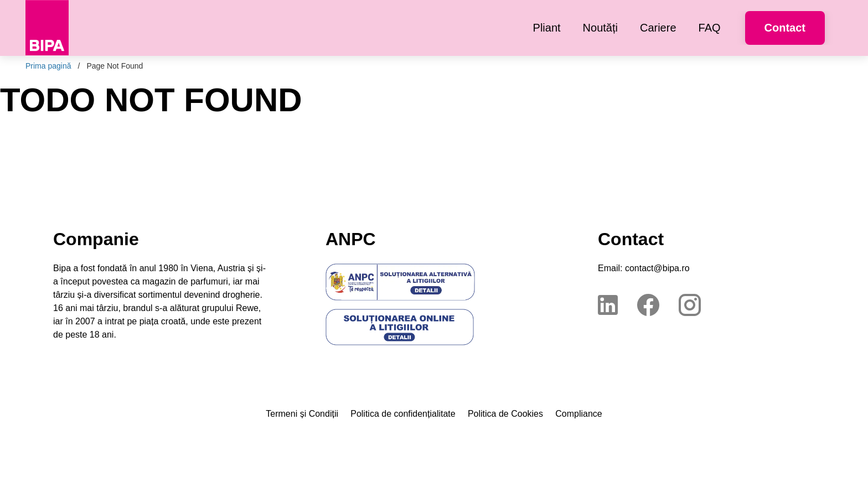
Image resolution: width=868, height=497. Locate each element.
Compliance (578, 414)
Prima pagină (48, 66)
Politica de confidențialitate (403, 414)
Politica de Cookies (505, 414)
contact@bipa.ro (657, 268)
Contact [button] (785, 28)
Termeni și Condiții (302, 414)
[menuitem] (547, 28)
